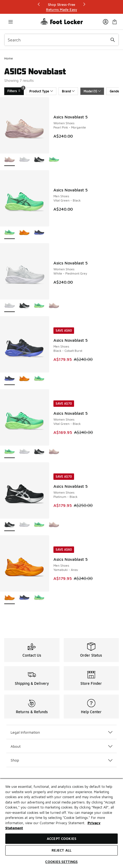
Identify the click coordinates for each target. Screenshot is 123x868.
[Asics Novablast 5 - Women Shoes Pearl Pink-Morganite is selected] (10, 160)
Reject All (61, 850)
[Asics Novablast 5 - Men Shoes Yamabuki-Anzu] (24, 233)
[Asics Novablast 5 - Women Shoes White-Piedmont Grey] (24, 160)
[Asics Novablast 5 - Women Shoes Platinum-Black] (39, 160)
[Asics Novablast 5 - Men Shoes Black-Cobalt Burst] (39, 233)
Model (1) (92, 91)
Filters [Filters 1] (16, 90)
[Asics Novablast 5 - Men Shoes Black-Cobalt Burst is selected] (10, 379)
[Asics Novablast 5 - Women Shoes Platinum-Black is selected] (10, 525)
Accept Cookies (61, 839)
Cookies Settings (61, 862)
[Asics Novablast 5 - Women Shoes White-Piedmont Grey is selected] (10, 306)
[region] (61, 823)
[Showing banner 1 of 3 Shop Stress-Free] (62, 7)
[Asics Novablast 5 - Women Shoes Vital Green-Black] (54, 160)
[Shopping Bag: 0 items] (115, 22)
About (61, 746)
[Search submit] (113, 40)
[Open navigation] (11, 22)
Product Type (41, 91)
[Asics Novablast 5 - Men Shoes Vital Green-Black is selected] (10, 233)
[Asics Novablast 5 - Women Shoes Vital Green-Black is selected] (10, 452)
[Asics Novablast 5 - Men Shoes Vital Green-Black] (39, 379)
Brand (68, 91)
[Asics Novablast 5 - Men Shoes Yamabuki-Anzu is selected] (10, 598)
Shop (61, 760)
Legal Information (61, 732)
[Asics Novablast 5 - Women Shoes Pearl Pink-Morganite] (54, 306)
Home (9, 58)
